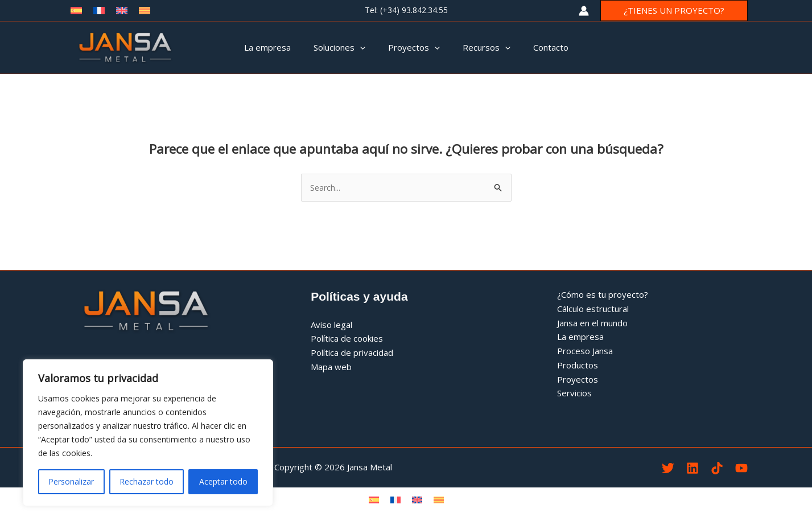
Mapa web (331, 367)
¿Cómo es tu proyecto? (603, 295)
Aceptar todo (223, 481)
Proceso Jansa (585, 351)
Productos (578, 366)
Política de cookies (347, 339)
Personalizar (71, 481)
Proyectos (578, 380)
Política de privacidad (352, 353)
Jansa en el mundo (592, 323)
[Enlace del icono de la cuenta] (584, 11)
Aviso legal (331, 325)
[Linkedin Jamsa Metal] (693, 469)
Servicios (574, 394)
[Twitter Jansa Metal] (668, 469)
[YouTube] (741, 469)
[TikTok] (717, 469)
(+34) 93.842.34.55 (414, 10)
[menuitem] (374, 500)
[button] (674, 11)
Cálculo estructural (593, 309)
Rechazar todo (147, 481)
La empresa (580, 338)
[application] (366, 47)
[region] (148, 433)
